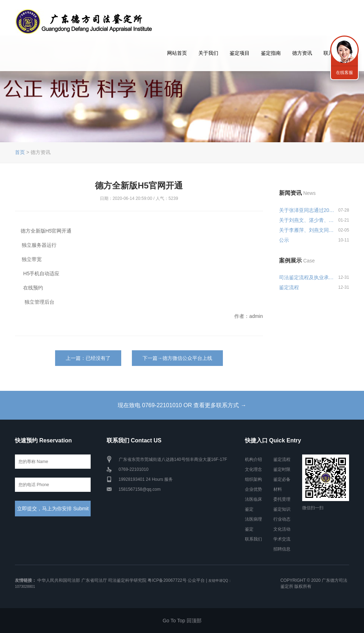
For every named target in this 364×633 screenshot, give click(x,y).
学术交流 (282, 539)
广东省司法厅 (94, 580)
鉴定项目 (240, 53)
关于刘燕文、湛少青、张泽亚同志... (307, 220)
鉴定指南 (271, 53)
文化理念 (253, 469)
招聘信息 (282, 549)
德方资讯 (302, 53)
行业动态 (282, 519)
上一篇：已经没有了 (88, 358)
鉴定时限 (282, 469)
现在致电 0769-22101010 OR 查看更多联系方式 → (182, 405)
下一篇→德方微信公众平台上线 (177, 358)
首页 (20, 152)
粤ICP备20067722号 (167, 580)
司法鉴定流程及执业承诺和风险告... (307, 277)
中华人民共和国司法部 (59, 580)
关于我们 (208, 53)
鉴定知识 (282, 509)
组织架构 (253, 479)
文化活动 (282, 529)
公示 (284, 240)
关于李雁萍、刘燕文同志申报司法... (307, 230)
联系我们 (253, 539)
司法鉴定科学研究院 (127, 580)
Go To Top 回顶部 (182, 621)
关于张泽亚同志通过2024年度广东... (307, 210)
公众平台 (196, 580)
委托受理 (282, 499)
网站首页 (177, 53)
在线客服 (344, 73)
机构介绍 (253, 459)
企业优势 (253, 489)
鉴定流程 (289, 287)
